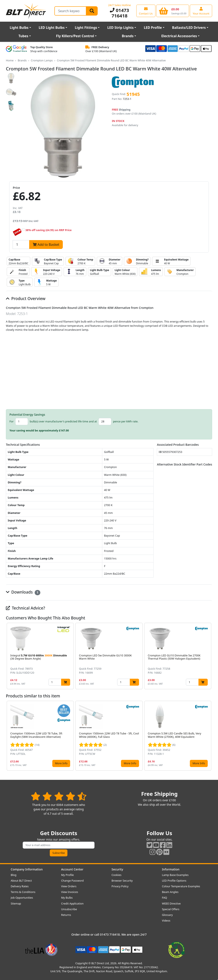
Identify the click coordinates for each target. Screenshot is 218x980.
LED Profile (153, 28)
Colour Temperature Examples (181, 886)
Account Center (72, 869)
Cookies (116, 875)
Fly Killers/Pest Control (75, 36)
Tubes (23, 36)
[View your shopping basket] (173, 11)
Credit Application (72, 903)
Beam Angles (170, 892)
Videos (166, 920)
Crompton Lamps (42, 60)
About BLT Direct (21, 881)
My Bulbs (67, 898)
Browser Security (122, 881)
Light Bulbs (19, 28)
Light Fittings (86, 28)
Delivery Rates (20, 886)
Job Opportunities (22, 898)
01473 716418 (119, 13)
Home (10, 60)
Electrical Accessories (179, 36)
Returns (66, 915)
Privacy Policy (120, 886)
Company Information (27, 869)
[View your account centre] (201, 11)
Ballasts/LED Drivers (189, 28)
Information (171, 869)
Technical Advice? (26, 608)
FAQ (164, 898)
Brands (128, 36)
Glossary (167, 915)
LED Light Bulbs (52, 28)
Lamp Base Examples (175, 875)
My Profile (67, 875)
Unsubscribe (69, 909)
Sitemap (16, 903)
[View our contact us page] (146, 11)
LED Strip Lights (120, 28)
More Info (61, 763)
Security (117, 869)
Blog (14, 875)
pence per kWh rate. (126, 421)
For (12, 421)
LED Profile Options (174, 881)
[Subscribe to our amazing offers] (59, 845)
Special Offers (171, 909)
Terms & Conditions (23, 892)
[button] (209, 656)
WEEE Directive (171, 903)
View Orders (69, 886)
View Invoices (70, 892)
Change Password (72, 881)
